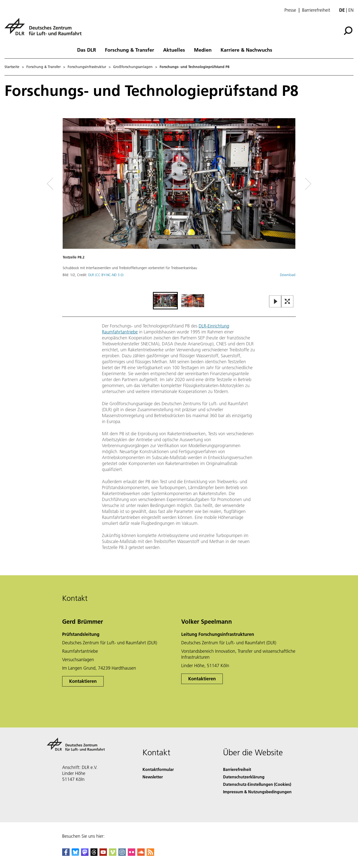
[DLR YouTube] (103, 854)
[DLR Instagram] (122, 854)
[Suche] (348, 31)
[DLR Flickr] (132, 854)
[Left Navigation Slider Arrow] (70, 184)
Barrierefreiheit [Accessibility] (237, 769)
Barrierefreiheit (316, 10)
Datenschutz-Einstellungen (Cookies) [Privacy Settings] (257, 784)
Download (288, 275)
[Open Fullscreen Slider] (287, 302)
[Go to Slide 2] (193, 301)
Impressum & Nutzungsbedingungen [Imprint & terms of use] (257, 792)
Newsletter (153, 777)
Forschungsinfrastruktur (87, 67)
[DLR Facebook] (66, 854)
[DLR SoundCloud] (141, 854)
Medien (203, 50)
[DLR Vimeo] (113, 854)
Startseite (12, 67)
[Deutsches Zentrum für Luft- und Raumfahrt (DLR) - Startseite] (45, 29)
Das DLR (87, 50)
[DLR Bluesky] (75, 854)
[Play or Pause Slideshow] (275, 302)
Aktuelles (174, 50)
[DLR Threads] (94, 854)
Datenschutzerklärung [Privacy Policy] (244, 777)
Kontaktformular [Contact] (158, 769)
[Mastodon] (85, 854)
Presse (290, 10)
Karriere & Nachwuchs (246, 50)
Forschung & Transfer (130, 50)
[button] (179, 204)
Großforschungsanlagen (133, 67)
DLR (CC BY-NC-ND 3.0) (106, 275)
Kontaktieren (83, 681)
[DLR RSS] (150, 854)
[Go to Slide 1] (165, 301)
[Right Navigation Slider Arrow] (290, 184)
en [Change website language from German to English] (351, 10)
